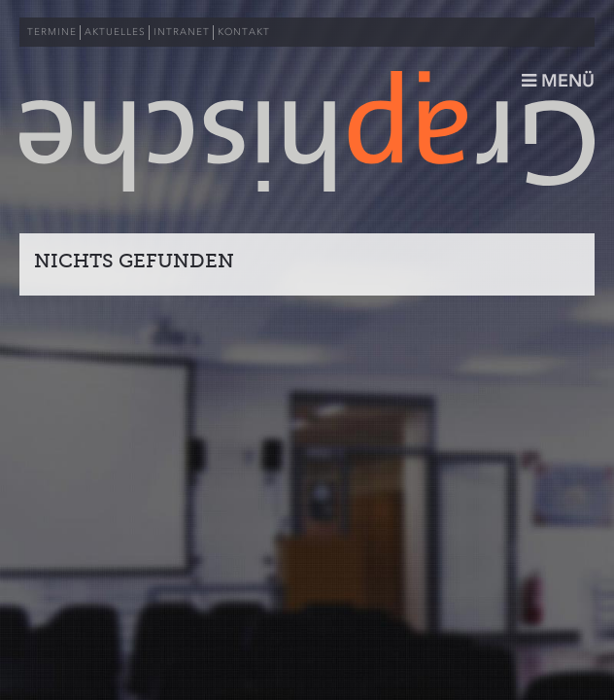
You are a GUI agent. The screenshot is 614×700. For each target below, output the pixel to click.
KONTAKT (244, 32)
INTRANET (182, 32)
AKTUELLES (115, 32)
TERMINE (52, 32)
